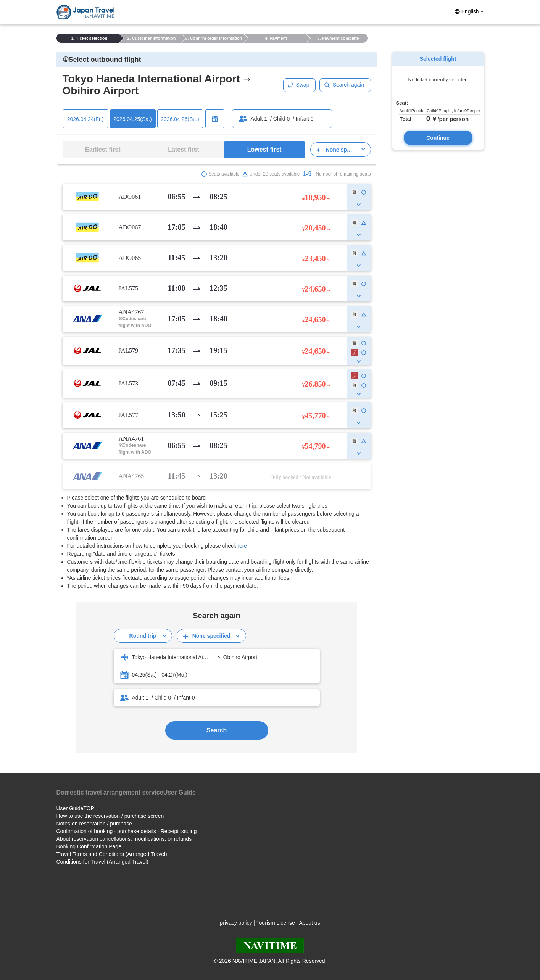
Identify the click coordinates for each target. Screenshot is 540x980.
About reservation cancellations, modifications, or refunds (124, 839)
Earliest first (103, 149)
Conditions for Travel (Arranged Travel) (102, 862)
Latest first (184, 149)
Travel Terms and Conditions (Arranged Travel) (112, 854)
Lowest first (264, 149)
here (242, 546)
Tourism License (276, 923)
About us (309, 923)
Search (217, 730)
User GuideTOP (75, 808)
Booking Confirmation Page (89, 846)
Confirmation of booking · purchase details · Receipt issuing (127, 831)
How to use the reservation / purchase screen (110, 816)
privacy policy (236, 923)
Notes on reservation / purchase (94, 824)
